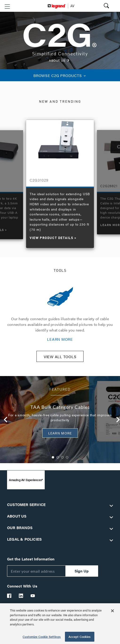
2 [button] (58, 457)
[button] (7, 7)
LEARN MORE (60, 339)
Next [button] (116, 420)
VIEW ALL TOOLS (60, 357)
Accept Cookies (80, 637)
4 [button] (67, 457)
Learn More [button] (60, 433)
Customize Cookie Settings (42, 637)
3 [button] (62, 457)
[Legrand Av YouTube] (33, 596)
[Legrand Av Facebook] (9, 596)
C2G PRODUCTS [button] (60, 75)
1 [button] (53, 457)
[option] (60, 181)
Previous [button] (4, 420)
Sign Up (82, 571)
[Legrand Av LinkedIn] (21, 596)
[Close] (112, 611)
